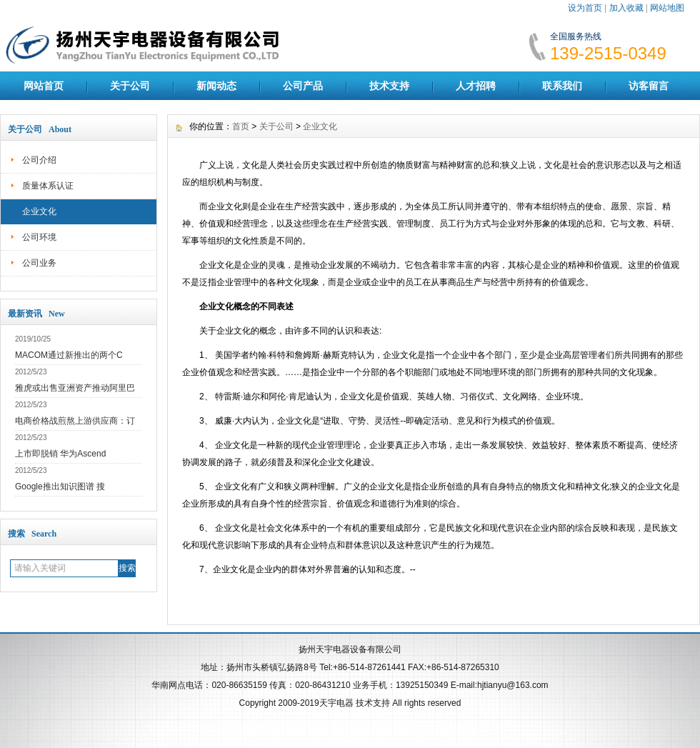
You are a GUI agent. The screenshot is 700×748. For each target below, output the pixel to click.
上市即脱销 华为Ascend (60, 454)
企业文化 (39, 211)
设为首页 (585, 8)
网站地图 (667, 8)
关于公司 (130, 86)
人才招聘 (476, 86)
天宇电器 (336, 703)
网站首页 (44, 86)
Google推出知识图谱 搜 (60, 487)
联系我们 (562, 86)
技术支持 (389, 86)
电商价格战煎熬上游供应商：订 (75, 421)
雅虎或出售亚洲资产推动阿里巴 (75, 388)
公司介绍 (39, 160)
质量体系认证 (48, 186)
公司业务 (39, 263)
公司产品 (303, 86)
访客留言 (649, 86)
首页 (241, 126)
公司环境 (39, 237)
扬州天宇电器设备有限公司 (350, 649)
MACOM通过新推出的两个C (69, 355)
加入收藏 (626, 8)
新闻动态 (216, 86)
